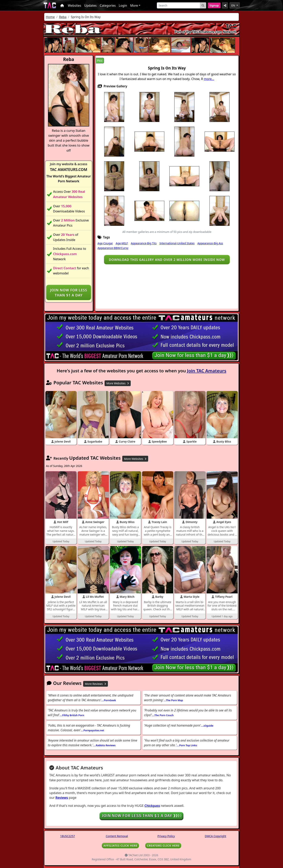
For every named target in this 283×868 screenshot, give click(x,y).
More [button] (134, 6)
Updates (91, 6)
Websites (74, 6)
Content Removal (117, 836)
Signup (214, 5)
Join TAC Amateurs (207, 371)
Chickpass (152, 806)
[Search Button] (203, 5)
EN (233, 5)
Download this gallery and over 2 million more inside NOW (167, 260)
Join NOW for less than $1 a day (69, 292)
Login (123, 6)
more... (209, 79)
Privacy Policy (166, 836)
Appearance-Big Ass (210, 243)
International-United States (177, 243)
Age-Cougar (105, 243)
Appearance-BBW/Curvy (113, 248)
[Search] (178, 5)
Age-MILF (122, 243)
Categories (108, 6)
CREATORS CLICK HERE (163, 845)
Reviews (62, 798)
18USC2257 (68, 836)
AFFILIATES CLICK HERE (120, 845)
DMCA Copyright (215, 836)
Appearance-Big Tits (144, 243)
